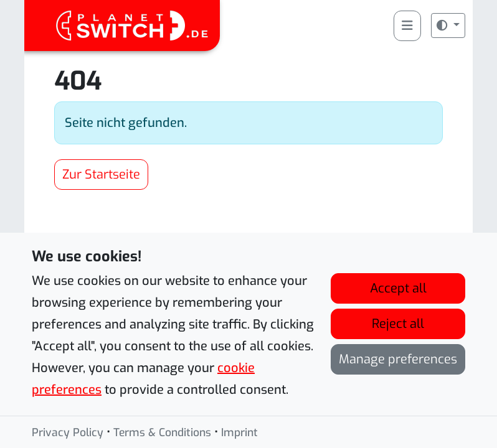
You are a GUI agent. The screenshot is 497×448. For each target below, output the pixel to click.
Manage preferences (398, 361)
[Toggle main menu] (407, 26)
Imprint (239, 434)
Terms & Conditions (162, 434)
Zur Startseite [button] (101, 175)
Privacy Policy (68, 434)
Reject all (398, 325)
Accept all (398, 290)
